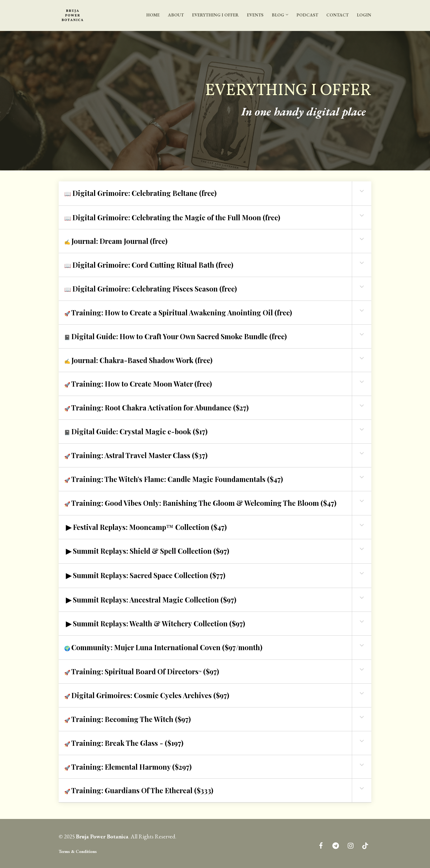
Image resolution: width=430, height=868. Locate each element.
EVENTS (255, 15)
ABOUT (176, 15)
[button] (362, 191)
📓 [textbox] (176, 336)
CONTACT (337, 15)
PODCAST (307, 15)
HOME (153, 15)
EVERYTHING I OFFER (215, 15)
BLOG (278, 15)
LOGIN (364, 15)
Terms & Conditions (78, 852)
